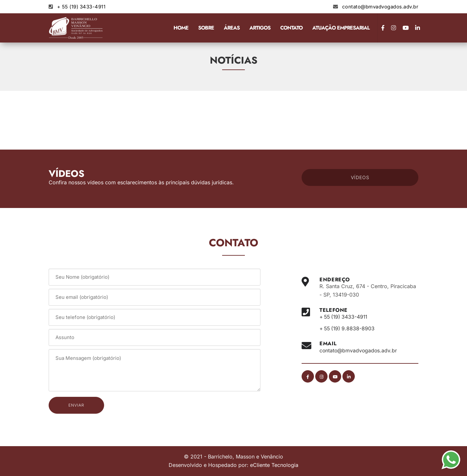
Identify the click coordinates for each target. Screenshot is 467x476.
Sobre (206, 28)
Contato (291, 28)
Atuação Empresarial (341, 28)
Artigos (260, 28)
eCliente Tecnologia (274, 465)
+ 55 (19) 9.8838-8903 (348, 328)
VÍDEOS (360, 177)
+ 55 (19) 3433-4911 (81, 7)
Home (181, 28)
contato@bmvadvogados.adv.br (380, 7)
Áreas (232, 28)
